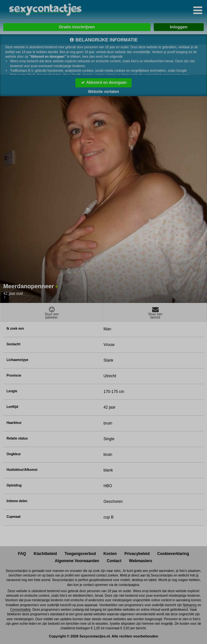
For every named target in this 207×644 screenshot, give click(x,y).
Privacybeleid (137, 554)
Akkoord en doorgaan (104, 82)
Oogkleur (14, 454)
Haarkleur (14, 423)
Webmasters (141, 561)
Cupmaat (14, 517)
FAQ (22, 554)
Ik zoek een (15, 329)
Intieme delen (17, 501)
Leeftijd (12, 407)
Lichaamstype (17, 360)
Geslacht (13, 344)
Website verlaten (103, 92)
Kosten (110, 554)
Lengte (12, 391)
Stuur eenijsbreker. (52, 313)
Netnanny (190, 605)
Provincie (14, 375)
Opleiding (14, 485)
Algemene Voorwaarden (77, 561)
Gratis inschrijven (77, 27)
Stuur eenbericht (155, 313)
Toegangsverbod (80, 554)
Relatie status (17, 438)
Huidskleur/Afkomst (22, 470)
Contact (114, 561)
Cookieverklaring (173, 554)
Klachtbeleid (45, 554)
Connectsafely (20, 610)
